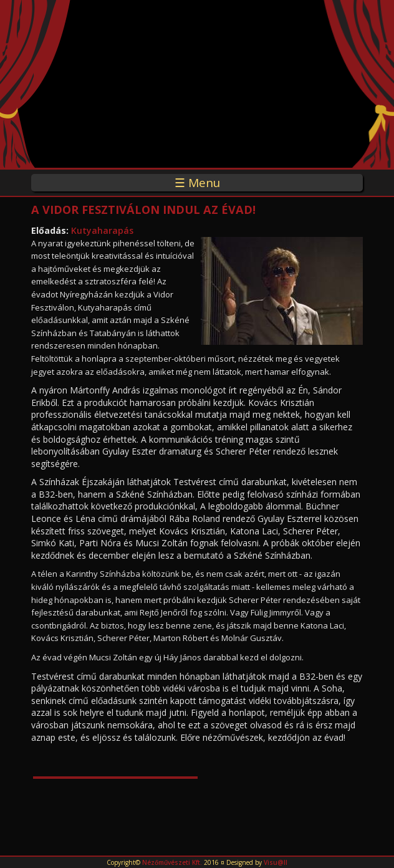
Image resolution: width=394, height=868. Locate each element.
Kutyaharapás (102, 230)
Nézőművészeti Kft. (172, 862)
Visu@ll (276, 862)
